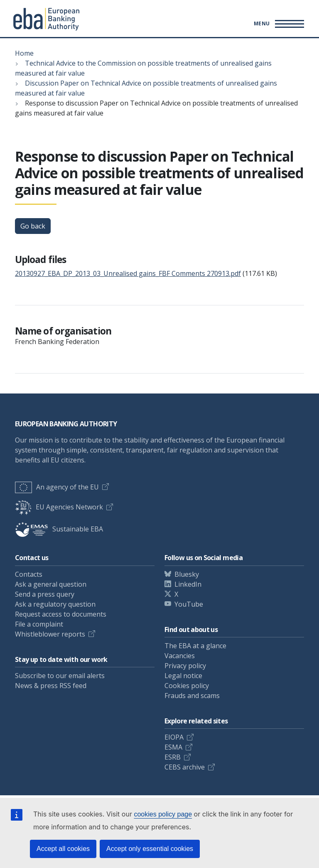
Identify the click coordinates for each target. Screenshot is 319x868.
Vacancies (180, 656)
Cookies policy (187, 686)
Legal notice (183, 676)
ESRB (173, 757)
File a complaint (39, 624)
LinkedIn (188, 584)
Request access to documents (61, 614)
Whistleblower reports (50, 634)
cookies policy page (163, 814)
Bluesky (187, 574)
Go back (33, 226)
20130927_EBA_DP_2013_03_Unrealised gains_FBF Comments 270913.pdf (128, 273)
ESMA (173, 747)
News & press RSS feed (51, 686)
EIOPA (174, 737)
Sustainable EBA (59, 529)
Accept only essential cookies (150, 849)
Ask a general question (51, 584)
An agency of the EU (57, 487)
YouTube (189, 604)
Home (24, 53)
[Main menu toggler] (278, 24)
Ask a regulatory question (55, 604)
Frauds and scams (192, 696)
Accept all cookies (63, 849)
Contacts (29, 574)
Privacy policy (185, 666)
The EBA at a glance (195, 646)
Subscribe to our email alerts (60, 676)
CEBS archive (185, 767)
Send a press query (45, 594)
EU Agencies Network (59, 507)
